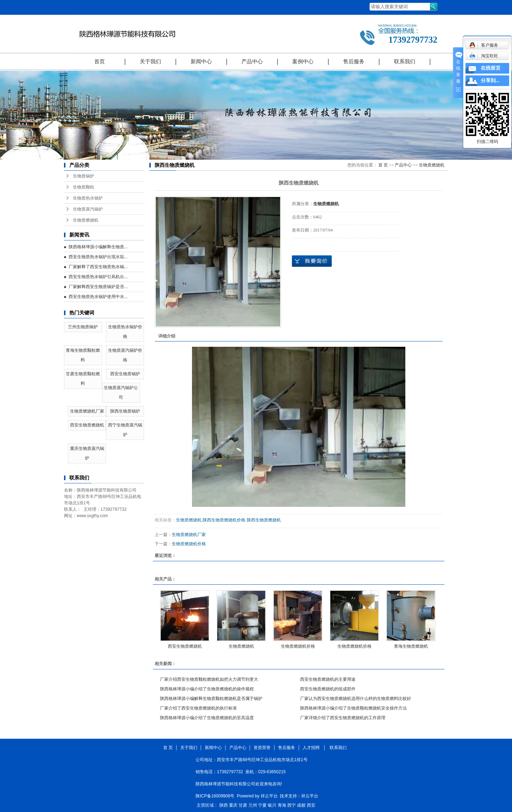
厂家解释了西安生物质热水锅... (98, 267)
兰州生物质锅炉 (83, 327)
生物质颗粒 (84, 187)
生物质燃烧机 (86, 220)
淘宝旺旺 (484, 56)
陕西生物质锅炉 (125, 411)
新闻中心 (201, 62)
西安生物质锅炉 (125, 374)
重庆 (233, 805)
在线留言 (491, 68)
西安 (311, 805)
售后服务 (354, 62)
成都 (301, 805)
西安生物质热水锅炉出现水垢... (98, 257)
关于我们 (150, 62)
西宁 (292, 805)
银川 (272, 805)
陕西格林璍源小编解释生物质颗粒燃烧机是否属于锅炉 (211, 699)
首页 (100, 62)
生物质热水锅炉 (88, 198)
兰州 (253, 805)
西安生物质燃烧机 (87, 425)
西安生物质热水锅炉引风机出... (98, 277)
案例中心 (303, 62)
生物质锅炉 (84, 176)
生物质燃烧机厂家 (87, 411)
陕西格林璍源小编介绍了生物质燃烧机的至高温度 (207, 718)
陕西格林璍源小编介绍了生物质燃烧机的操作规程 (207, 689)
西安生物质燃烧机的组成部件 (328, 689)
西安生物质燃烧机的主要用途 (328, 679)
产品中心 (252, 62)
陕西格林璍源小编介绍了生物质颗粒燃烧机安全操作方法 (353, 708)
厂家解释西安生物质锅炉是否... (98, 287)
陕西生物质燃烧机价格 (224, 520)
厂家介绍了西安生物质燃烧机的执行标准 (198, 708)
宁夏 (262, 805)
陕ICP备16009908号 (215, 796)
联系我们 (405, 62)
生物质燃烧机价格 (189, 544)
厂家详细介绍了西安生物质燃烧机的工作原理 (343, 718)
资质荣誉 (262, 748)
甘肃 (243, 805)
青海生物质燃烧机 (411, 646)
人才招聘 (312, 748)
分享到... (490, 81)
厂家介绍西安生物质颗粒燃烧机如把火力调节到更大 (209, 679)
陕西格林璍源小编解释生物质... (98, 247)
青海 (282, 805)
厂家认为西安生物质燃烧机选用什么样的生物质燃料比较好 (356, 699)
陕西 (224, 805)
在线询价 (312, 261)
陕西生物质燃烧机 (264, 520)
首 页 (383, 165)
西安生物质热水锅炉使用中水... (98, 297)
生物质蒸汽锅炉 (88, 209)
